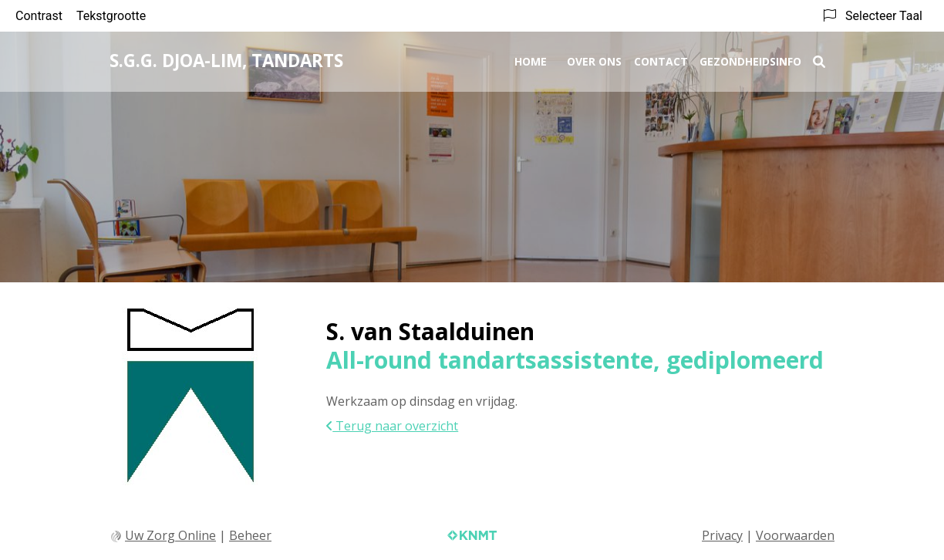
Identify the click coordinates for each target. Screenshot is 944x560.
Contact (661, 59)
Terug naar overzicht (392, 426)
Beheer (250, 535)
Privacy (722, 535)
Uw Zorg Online (170, 535)
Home (531, 59)
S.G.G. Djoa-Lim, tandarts (226, 58)
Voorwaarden (795, 535)
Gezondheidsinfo (750, 59)
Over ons (594, 59)
